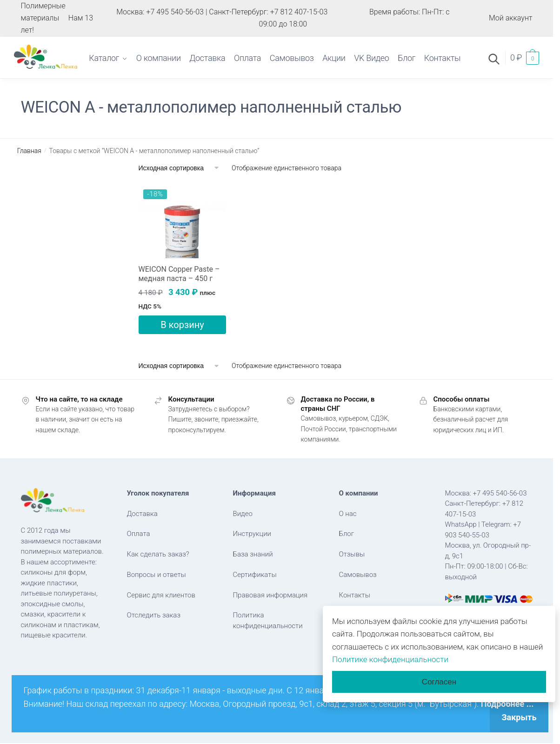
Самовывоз (358, 575)
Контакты (355, 595)
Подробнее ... (507, 704)
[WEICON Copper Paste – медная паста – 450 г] (183, 221)
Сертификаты (255, 575)
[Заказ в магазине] (179, 168)
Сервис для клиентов (161, 595)
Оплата (139, 534)
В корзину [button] (182, 325)
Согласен (439, 682)
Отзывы (352, 554)
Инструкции (252, 534)
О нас (348, 514)
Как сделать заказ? (158, 554)
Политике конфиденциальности (390, 659)
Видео (243, 514)
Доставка (142, 514)
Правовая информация (270, 595)
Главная (29, 151)
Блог (347, 534)
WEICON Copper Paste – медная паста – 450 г (179, 274)
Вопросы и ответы (157, 575)
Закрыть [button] (519, 717)
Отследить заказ (154, 615)
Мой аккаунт (511, 18)
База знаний (253, 554)
